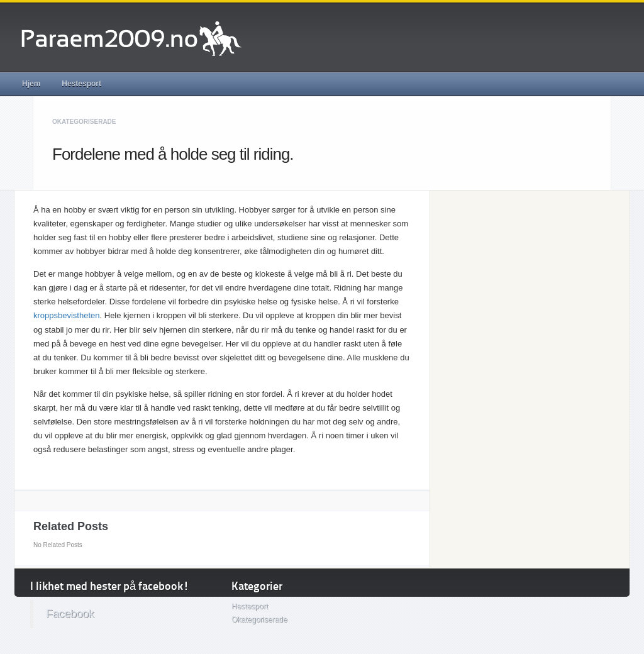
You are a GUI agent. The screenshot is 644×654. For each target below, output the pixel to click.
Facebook (70, 614)
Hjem (31, 84)
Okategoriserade (84, 122)
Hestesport (81, 84)
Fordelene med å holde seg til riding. (173, 154)
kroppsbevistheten (67, 315)
